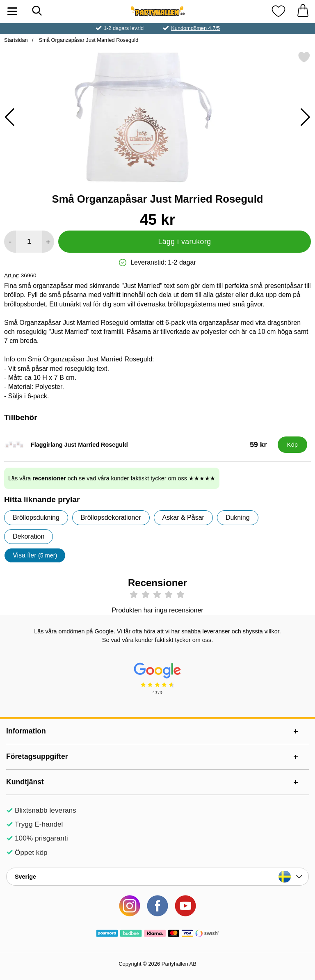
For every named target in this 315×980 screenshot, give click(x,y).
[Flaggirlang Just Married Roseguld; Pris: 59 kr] (139, 445)
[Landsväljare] (157, 877)
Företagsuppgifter (37, 756)
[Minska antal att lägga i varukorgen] (10, 242)
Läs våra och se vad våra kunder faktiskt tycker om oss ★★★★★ (112, 478)
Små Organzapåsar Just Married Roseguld (88, 40)
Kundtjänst (25, 782)
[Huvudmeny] (12, 11)
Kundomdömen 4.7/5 (195, 28)
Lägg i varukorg (184, 242)
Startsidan (16, 40)
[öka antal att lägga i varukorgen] (48, 242)
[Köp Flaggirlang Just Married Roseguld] (292, 445)
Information (26, 731)
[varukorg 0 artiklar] (303, 11)
